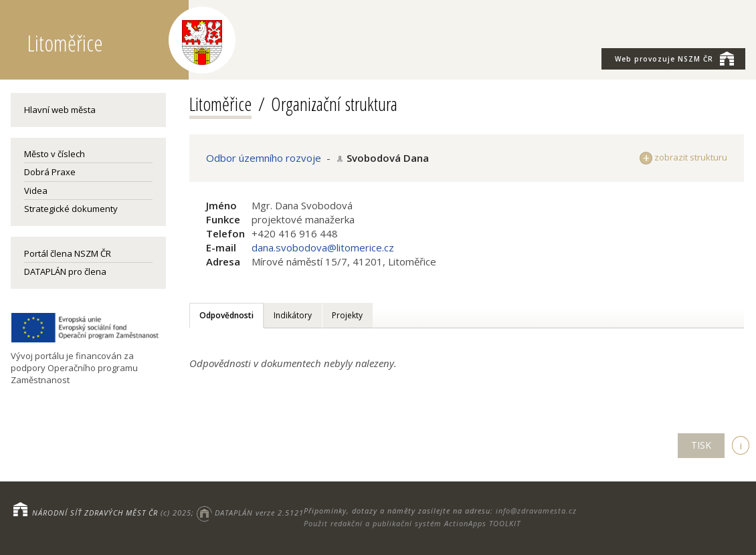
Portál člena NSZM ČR (68, 253)
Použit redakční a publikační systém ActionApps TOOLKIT (412, 523)
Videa (36, 191)
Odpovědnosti (226, 315)
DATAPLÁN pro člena (65, 271)
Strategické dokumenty (71, 209)
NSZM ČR (674, 58)
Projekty (347, 315)
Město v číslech (55, 154)
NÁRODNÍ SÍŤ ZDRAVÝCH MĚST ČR (95, 513)
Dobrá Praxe (50, 172)
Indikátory (293, 315)
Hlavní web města (60, 110)
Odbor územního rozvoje (264, 158)
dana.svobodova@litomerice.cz (323, 247)
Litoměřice (220, 104)
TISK (701, 445)
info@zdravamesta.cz (536, 511)
